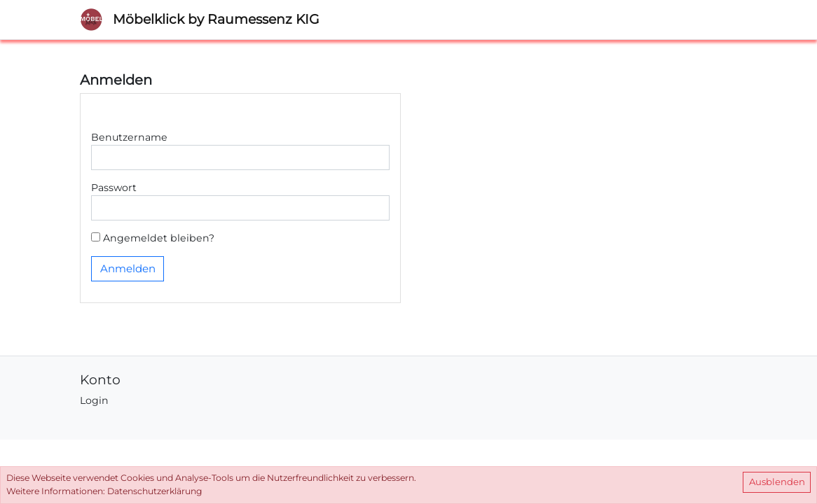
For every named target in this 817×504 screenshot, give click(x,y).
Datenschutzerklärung (155, 491)
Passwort (114, 188)
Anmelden (128, 268)
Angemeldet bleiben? (153, 238)
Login (94, 400)
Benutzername (129, 137)
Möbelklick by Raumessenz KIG (216, 19)
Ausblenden (777, 482)
